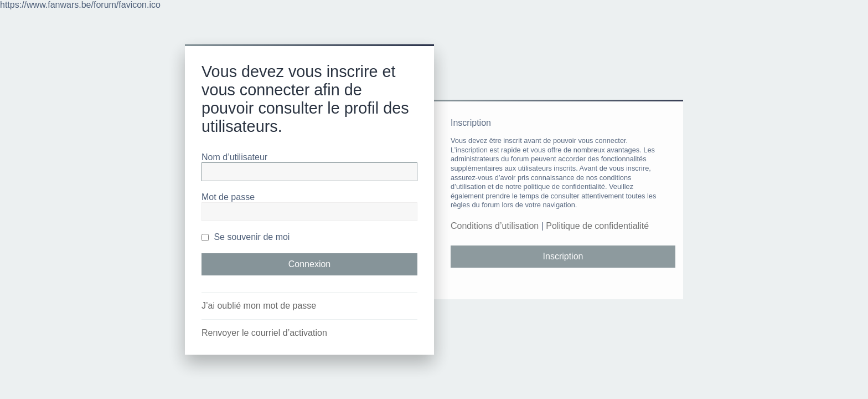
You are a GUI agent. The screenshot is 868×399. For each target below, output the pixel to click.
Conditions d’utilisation (495, 226)
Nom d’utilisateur (234, 157)
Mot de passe (228, 197)
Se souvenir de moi (246, 237)
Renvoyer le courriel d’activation (264, 333)
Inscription (563, 256)
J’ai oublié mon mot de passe (259, 306)
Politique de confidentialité (597, 226)
